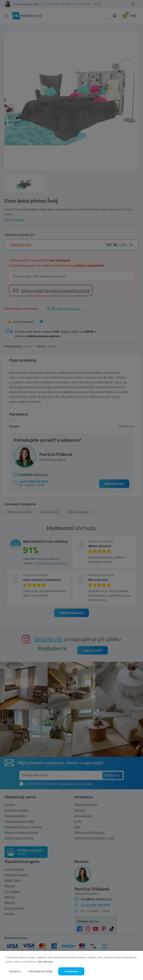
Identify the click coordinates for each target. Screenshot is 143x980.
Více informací (45, 962)
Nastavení (15, 971)
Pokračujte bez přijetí (41, 971)
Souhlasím (71, 971)
